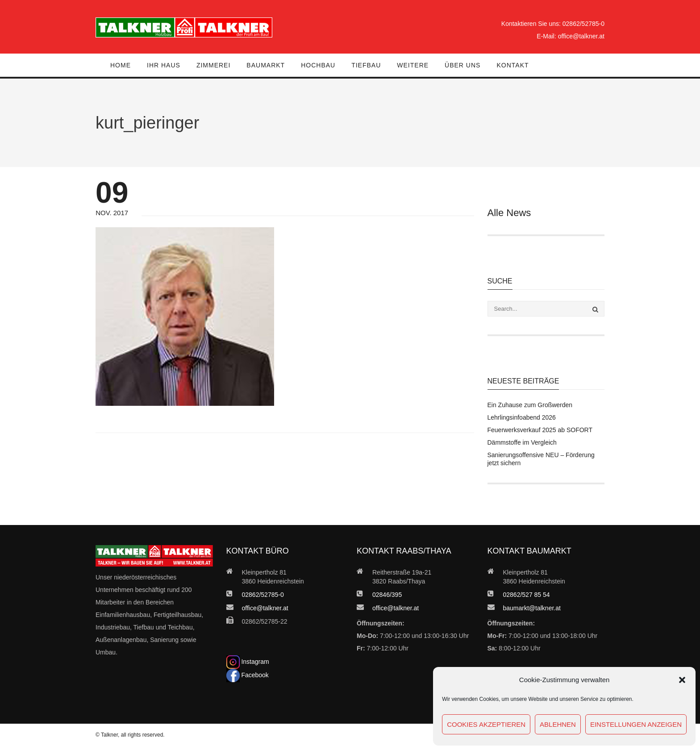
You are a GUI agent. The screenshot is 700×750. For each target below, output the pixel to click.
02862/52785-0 (583, 24)
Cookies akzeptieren (486, 724)
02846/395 (387, 595)
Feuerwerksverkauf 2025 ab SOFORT (540, 430)
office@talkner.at (581, 36)
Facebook (248, 675)
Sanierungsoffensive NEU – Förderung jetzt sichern (541, 459)
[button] (682, 680)
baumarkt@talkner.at (532, 608)
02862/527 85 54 (527, 595)
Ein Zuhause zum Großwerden (530, 405)
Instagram (248, 662)
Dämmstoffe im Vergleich (522, 442)
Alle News (509, 213)
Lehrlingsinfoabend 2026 (522, 417)
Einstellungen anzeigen (636, 724)
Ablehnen (558, 724)
